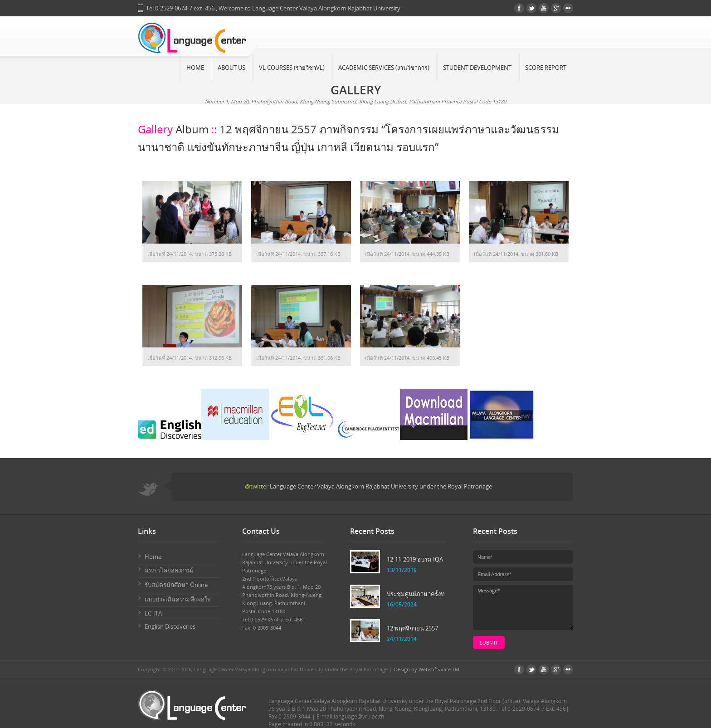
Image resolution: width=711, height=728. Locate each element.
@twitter (257, 486)
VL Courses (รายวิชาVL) (292, 68)
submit (489, 642)
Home (195, 68)
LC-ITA (153, 613)
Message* (523, 607)
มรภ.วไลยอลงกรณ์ (169, 570)
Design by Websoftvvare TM (427, 669)
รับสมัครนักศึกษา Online (176, 585)
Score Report (546, 68)
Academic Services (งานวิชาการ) (384, 68)
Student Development (477, 68)
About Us (231, 68)
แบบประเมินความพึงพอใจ (178, 599)
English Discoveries (170, 626)
